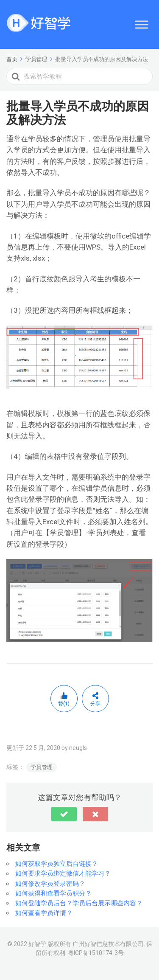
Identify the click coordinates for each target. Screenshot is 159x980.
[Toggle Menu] (142, 24)
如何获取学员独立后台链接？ (57, 864)
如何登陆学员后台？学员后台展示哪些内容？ (79, 903)
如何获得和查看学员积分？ (53, 893)
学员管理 (42, 767)
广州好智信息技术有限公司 (108, 944)
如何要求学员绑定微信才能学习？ (63, 873)
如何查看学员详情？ (44, 913)
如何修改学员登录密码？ (50, 884)
